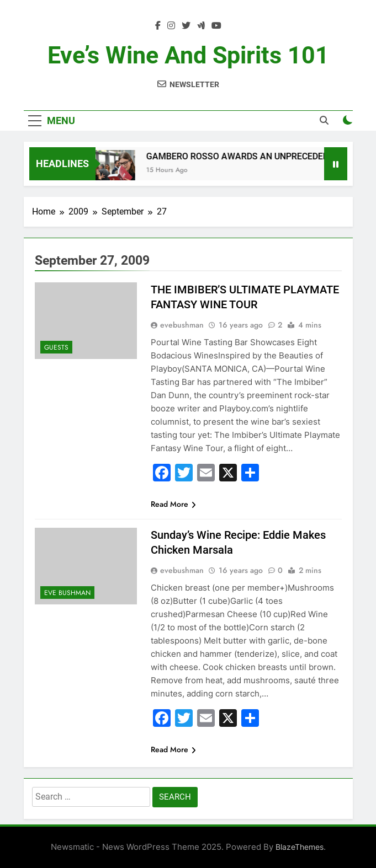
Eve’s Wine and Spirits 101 (188, 55)
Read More (173, 504)
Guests (56, 347)
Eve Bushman (67, 593)
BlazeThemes (300, 847)
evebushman (182, 325)
